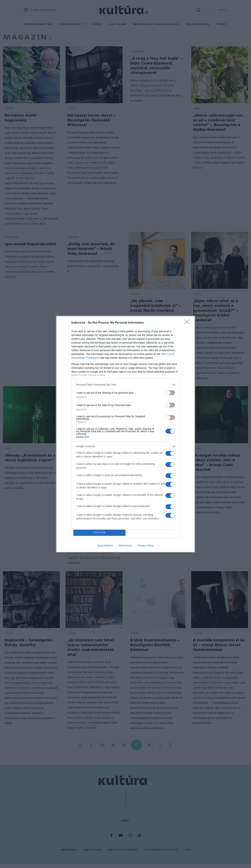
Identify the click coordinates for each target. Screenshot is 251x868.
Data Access (125, 546)
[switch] (170, 393)
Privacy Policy (146, 546)
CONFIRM (99, 532)
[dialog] (125, 434)
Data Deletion (105, 546)
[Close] (188, 323)
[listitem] (125, 385)
